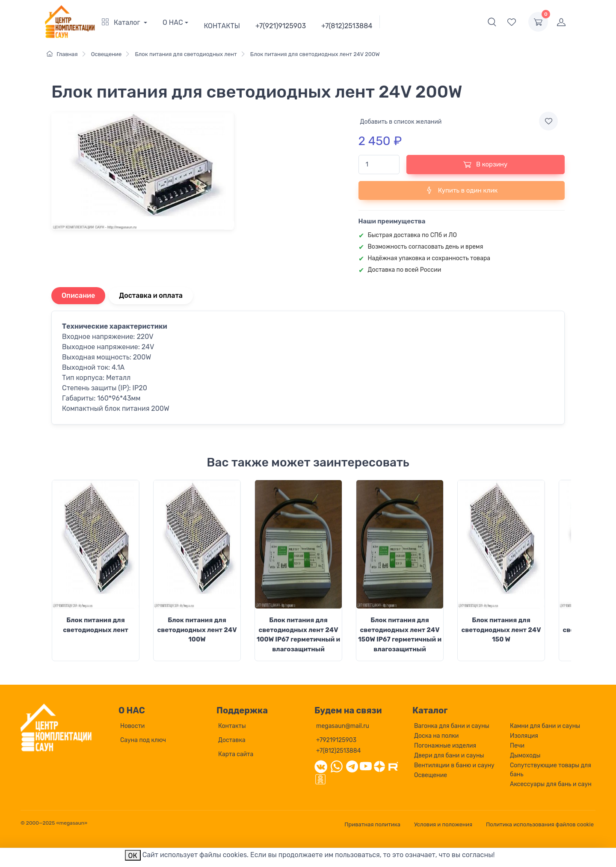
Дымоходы (525, 756)
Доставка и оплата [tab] (151, 295)
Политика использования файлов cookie (540, 824)
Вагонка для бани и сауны (452, 726)
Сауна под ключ (143, 740)
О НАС (173, 22)
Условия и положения (443, 824)
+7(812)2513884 (347, 26)
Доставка (232, 740)
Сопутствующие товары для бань (551, 770)
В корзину (485, 164)
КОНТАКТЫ (222, 26)
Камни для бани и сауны (545, 726)
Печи (517, 746)
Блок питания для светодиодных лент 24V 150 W (501, 630)
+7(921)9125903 (281, 26)
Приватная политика (372, 824)
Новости (132, 726)
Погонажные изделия (445, 746)
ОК (133, 856)
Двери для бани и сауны (449, 756)
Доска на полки (436, 736)
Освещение (431, 775)
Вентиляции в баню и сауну (454, 765)
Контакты (232, 726)
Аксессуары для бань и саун (551, 784)
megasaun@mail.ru (343, 726)
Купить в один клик (461, 190)
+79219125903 (336, 740)
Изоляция (524, 736)
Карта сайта (236, 754)
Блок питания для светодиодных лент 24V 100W (197, 630)
